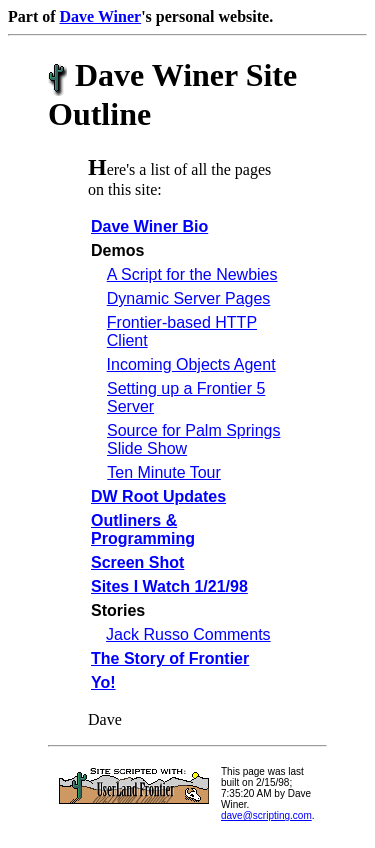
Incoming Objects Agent (191, 364)
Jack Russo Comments (188, 634)
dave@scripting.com (266, 815)
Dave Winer (101, 16)
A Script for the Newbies (192, 274)
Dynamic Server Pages (189, 298)
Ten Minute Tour (164, 472)
